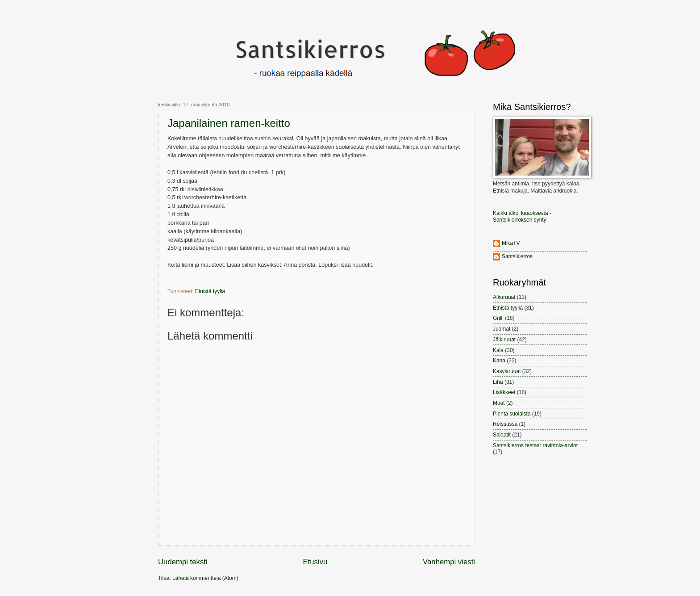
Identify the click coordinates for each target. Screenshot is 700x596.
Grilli (498, 318)
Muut (499, 403)
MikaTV (511, 243)
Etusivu (315, 562)
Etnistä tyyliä (210, 291)
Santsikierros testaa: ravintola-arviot (535, 445)
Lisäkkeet (504, 392)
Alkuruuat (504, 297)
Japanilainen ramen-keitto (229, 123)
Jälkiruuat (504, 340)
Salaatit (502, 435)
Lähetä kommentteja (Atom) (205, 578)
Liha (498, 382)
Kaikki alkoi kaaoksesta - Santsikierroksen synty (522, 216)
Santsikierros (517, 256)
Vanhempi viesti (449, 562)
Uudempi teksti (183, 562)
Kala (498, 350)
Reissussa (505, 424)
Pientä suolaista (512, 414)
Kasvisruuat (507, 371)
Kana (499, 361)
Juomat (502, 329)
